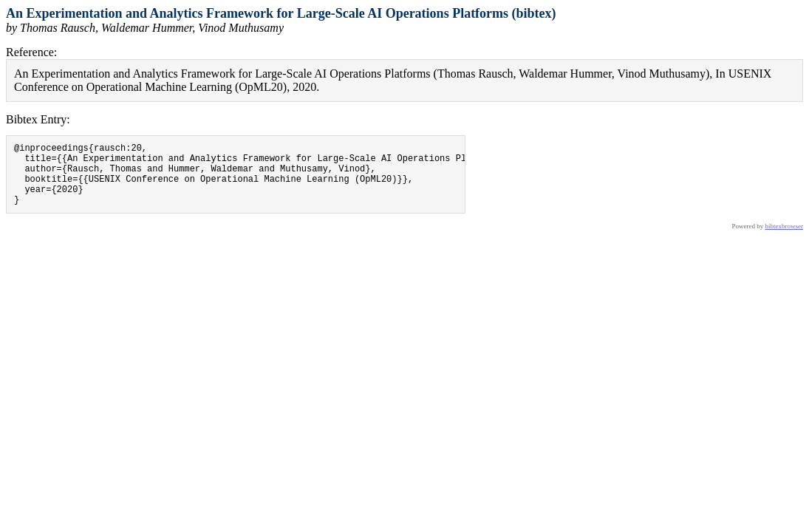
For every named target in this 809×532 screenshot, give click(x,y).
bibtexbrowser (785, 239)
